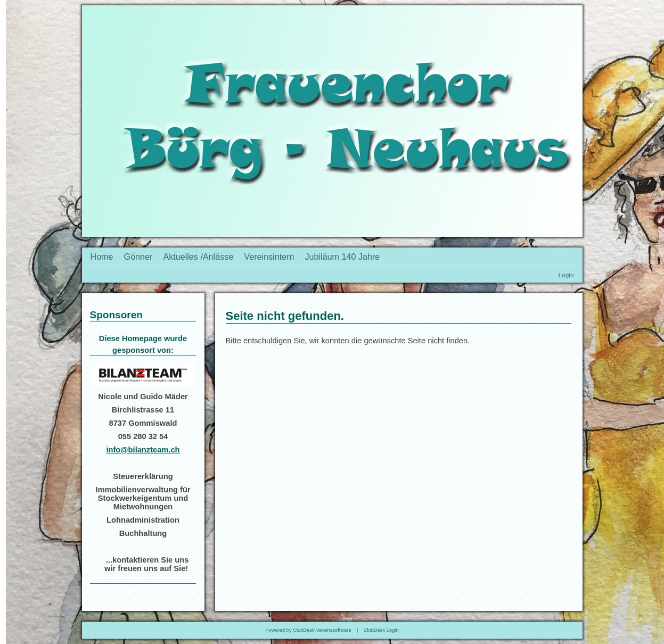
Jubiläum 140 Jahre (343, 257)
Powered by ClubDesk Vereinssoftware (308, 630)
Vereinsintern (269, 257)
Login (566, 275)
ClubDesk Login (381, 630)
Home (102, 257)
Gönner (138, 257)
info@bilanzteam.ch (143, 450)
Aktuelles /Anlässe (198, 257)
